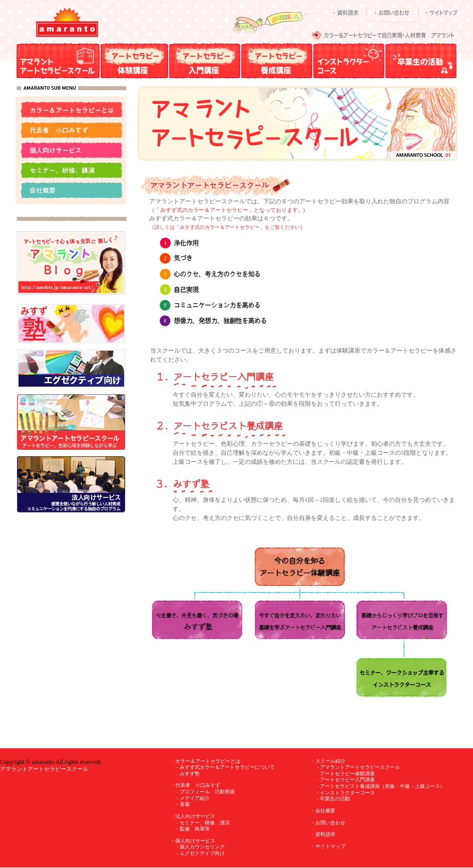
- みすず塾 (188, 774)
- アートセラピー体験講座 (346, 774)
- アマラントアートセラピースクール (358, 767)
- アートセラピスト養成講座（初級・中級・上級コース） (381, 786)
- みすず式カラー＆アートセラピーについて (226, 767)
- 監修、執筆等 (193, 829)
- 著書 (183, 804)
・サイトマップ (328, 846)
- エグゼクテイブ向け (201, 853)
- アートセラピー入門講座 (346, 780)
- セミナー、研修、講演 (203, 823)
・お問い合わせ (328, 823)
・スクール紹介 (328, 761)
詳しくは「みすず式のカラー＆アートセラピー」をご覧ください (227, 227)
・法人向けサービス (193, 816)
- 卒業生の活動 (333, 799)
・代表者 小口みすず (195, 785)
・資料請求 (323, 834)
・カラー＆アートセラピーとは (205, 761)
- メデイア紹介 (193, 798)
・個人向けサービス (193, 841)
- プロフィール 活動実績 (206, 792)
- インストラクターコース (346, 793)
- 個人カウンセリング (201, 847)
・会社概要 (323, 811)
